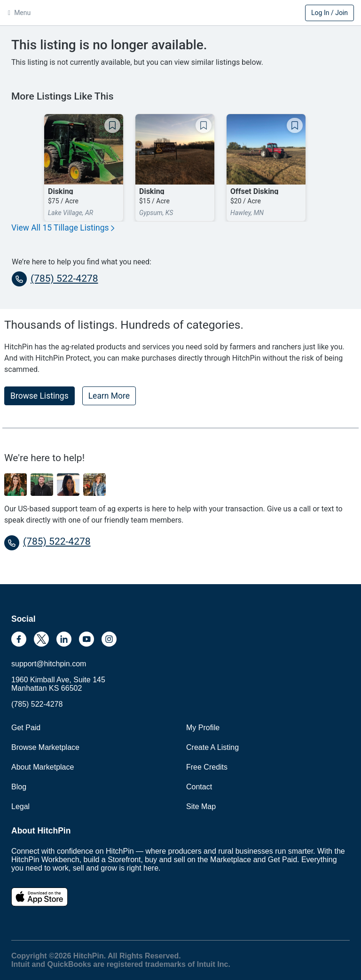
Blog (19, 787)
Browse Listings (39, 396)
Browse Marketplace (45, 747)
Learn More (109, 396)
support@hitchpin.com (49, 664)
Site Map (201, 806)
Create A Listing (212, 747)
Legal (20, 806)
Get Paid (26, 728)
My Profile (203, 728)
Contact (199, 787)
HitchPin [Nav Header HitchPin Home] (180, 14)
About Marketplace (43, 767)
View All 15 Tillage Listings (63, 228)
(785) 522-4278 (55, 279)
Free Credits (207, 767)
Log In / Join (330, 13)
